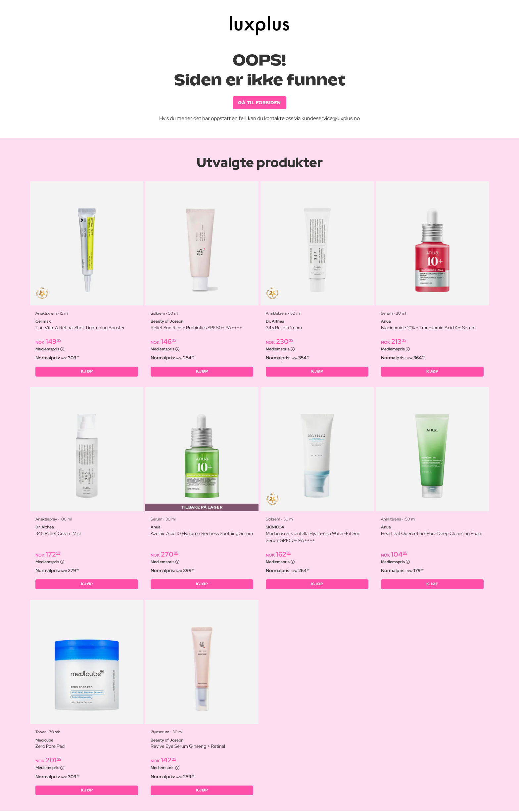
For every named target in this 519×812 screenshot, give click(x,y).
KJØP (87, 372)
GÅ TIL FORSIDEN (259, 103)
